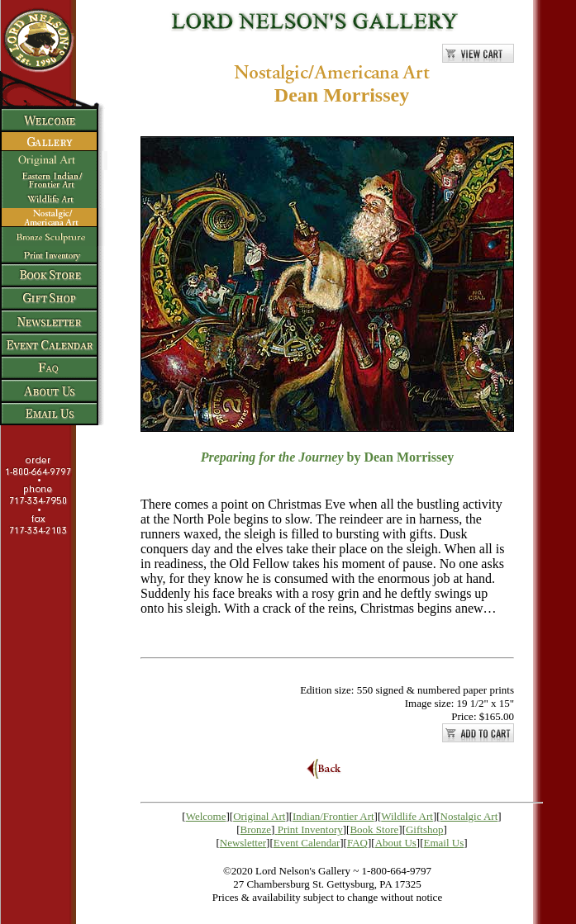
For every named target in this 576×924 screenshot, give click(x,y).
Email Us (444, 843)
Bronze (256, 829)
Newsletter (243, 843)
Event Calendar (307, 843)
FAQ (357, 843)
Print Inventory (310, 829)
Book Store (374, 829)
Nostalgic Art (469, 816)
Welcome (206, 816)
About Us (396, 843)
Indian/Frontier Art (333, 816)
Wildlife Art (407, 816)
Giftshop (425, 829)
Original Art (259, 816)
